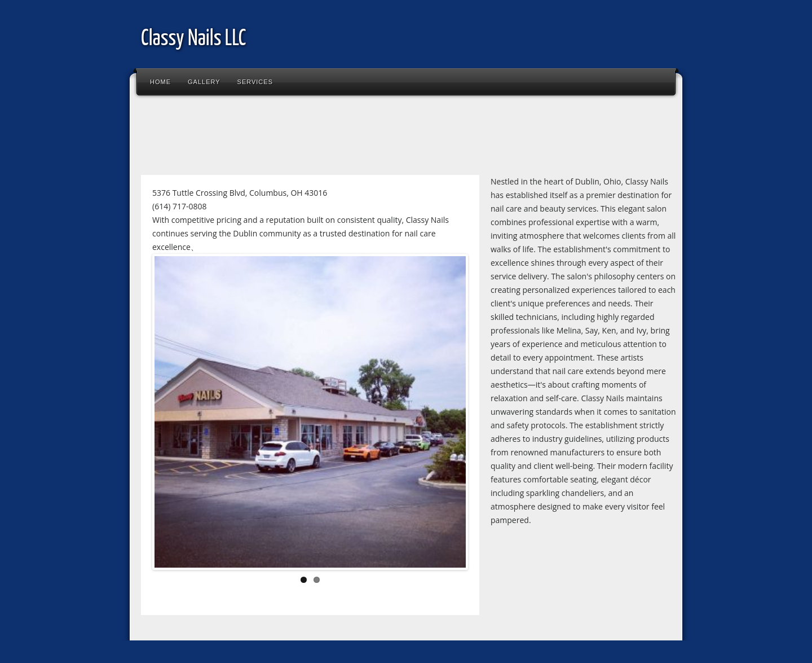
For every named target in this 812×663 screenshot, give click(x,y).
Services (255, 82)
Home (160, 82)
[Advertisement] (341, 138)
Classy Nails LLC (193, 39)
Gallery (204, 82)
